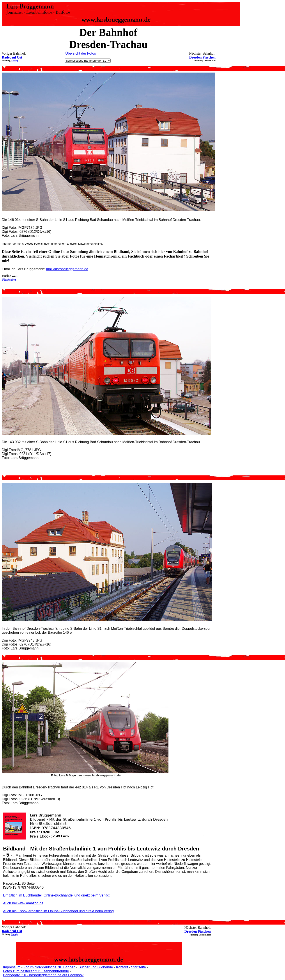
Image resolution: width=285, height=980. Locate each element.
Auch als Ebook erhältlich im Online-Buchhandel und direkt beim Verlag (58, 911)
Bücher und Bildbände (96, 967)
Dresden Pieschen (202, 57)
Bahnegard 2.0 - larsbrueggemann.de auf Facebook (43, 975)
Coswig (14, 61)
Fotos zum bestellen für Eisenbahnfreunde (36, 971)
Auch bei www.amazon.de (23, 903)
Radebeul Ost (12, 57)
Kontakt (122, 967)
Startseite (138, 967)
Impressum (12, 967)
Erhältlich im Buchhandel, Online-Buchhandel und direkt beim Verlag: (57, 895)
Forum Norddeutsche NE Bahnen (49, 967)
